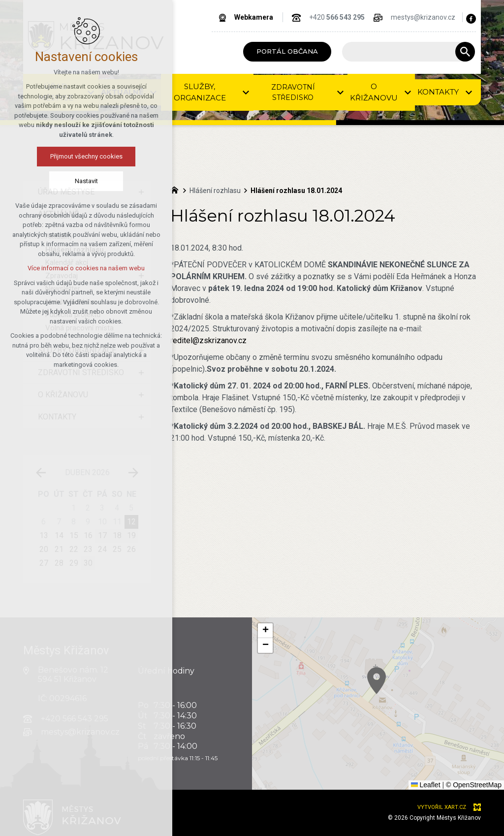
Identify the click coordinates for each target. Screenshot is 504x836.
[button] (465, 735)
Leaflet (426, 785)
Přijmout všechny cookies (62, 156)
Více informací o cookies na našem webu (62, 268)
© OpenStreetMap (474, 785)
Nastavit (62, 181)
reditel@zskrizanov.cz (208, 340)
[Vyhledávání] (465, 52)
